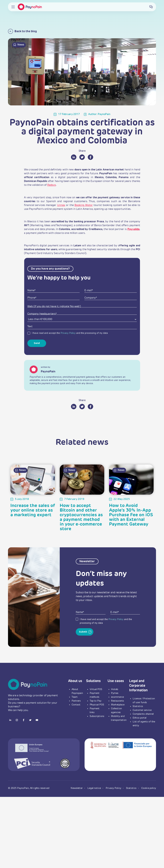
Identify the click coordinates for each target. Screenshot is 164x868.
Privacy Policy (68, 333)
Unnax (61, 205)
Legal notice (94, 788)
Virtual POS (96, 689)
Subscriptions (97, 716)
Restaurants (117, 701)
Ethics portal (139, 718)
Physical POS (97, 705)
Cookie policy (149, 788)
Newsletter (77, 788)
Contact (76, 705)
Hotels (115, 689)
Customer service (142, 710)
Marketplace (118, 705)
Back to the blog (22, 31)
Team (75, 697)
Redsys (52, 185)
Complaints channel (143, 714)
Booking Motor (84, 205)
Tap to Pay (96, 701)
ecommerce (117, 697)
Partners (76, 701)
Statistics (138, 706)
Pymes (115, 693)
